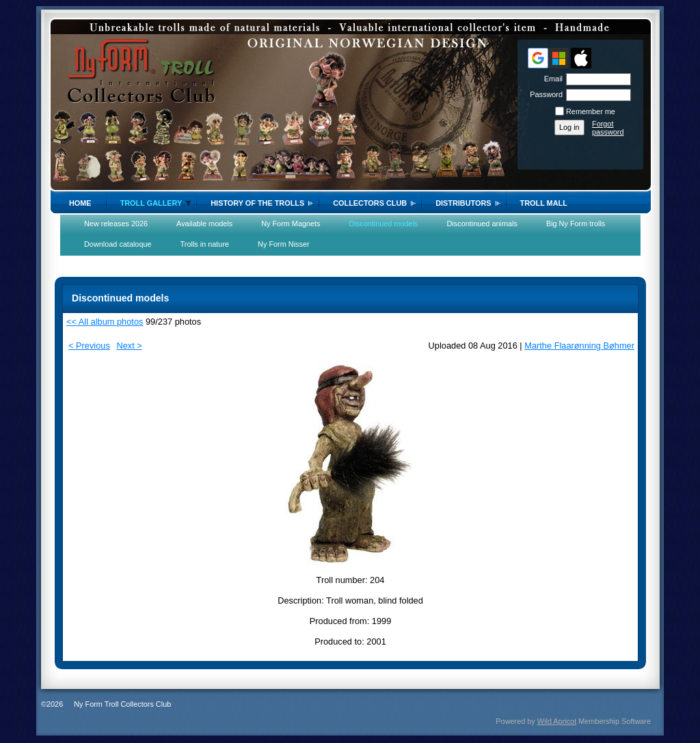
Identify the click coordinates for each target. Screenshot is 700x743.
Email (551, 79)
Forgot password (608, 128)
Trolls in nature (205, 244)
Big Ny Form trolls (576, 224)
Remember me (591, 111)
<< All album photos (105, 322)
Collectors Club (370, 203)
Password (544, 94)
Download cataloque (118, 244)
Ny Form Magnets (291, 224)
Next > (129, 346)
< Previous (89, 346)
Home (80, 203)
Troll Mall (544, 203)
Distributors (463, 203)
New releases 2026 (116, 224)
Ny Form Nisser (284, 244)
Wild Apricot (557, 721)
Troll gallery (151, 203)
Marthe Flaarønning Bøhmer (579, 346)
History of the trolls (257, 203)
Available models (204, 224)
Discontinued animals (482, 224)
